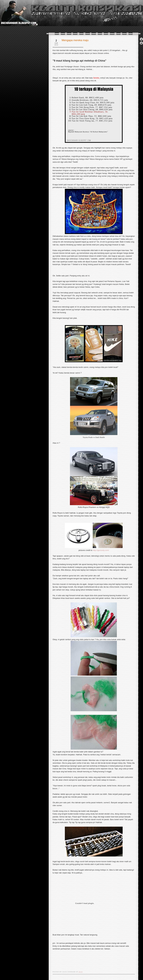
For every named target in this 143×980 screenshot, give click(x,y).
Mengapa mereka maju (75, 40)
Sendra (96, 78)
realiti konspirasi (11, 19)
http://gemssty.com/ (101, 550)
